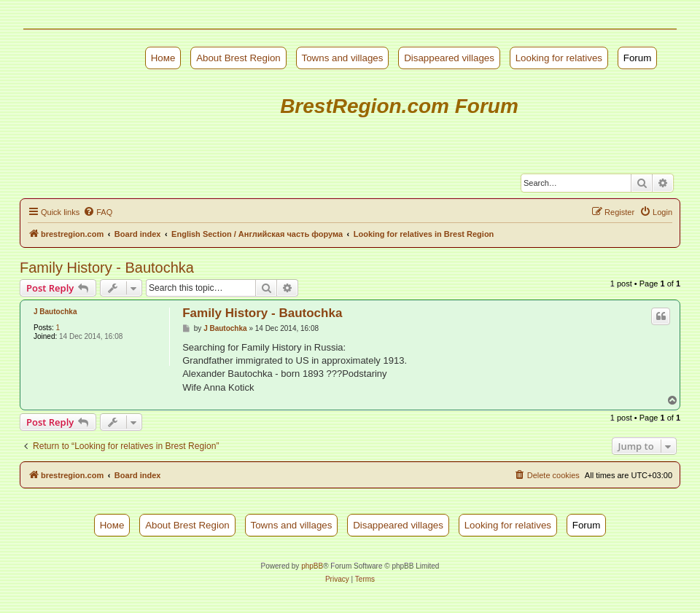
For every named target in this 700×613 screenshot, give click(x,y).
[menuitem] (98, 212)
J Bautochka (55, 312)
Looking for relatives (559, 58)
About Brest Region (238, 58)
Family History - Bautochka (107, 268)
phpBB (312, 566)
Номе (163, 58)
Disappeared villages (449, 58)
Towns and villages (343, 58)
